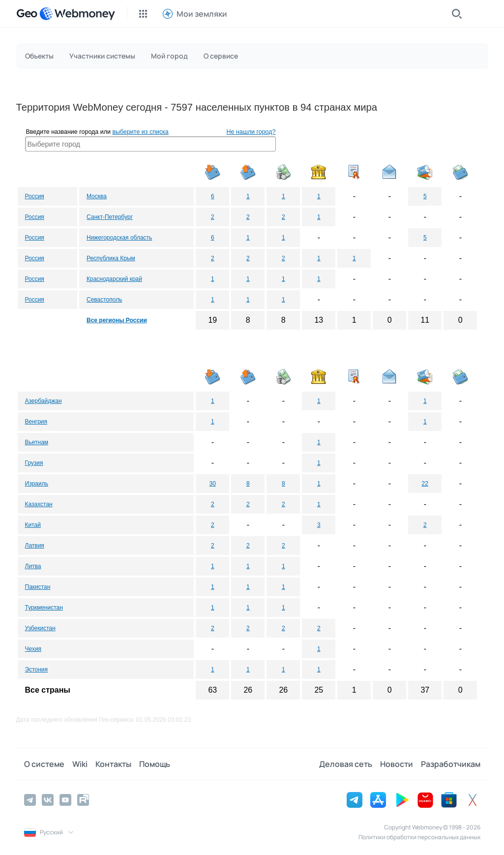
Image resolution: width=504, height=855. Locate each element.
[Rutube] (83, 800)
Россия (35, 196)
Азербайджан (44, 401)
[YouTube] (65, 800)
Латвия (35, 546)
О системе (44, 764)
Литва (33, 566)
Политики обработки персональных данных (419, 837)
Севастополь (104, 300)
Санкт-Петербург (110, 217)
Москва (97, 196)
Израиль (37, 484)
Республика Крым (111, 258)
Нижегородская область (119, 238)
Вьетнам (37, 442)
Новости (397, 764)
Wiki (80, 764)
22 (425, 484)
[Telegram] (30, 800)
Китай (33, 525)
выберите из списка (140, 132)
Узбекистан (40, 628)
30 (213, 484)
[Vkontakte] (48, 800)
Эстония (37, 670)
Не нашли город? (251, 132)
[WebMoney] (77, 14)
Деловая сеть (346, 764)
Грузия (34, 463)
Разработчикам (451, 764)
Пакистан (38, 587)
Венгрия (36, 422)
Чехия (33, 649)
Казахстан (39, 504)
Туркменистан (44, 608)
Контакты (113, 764)
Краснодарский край (114, 279)
